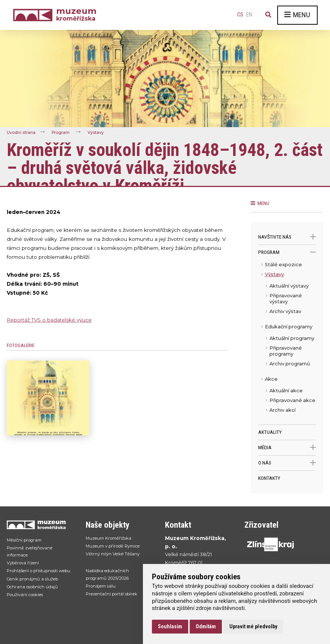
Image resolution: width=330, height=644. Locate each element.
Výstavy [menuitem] (274, 274)
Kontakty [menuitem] (269, 478)
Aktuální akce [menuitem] (286, 391)
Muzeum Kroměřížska (112, 539)
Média (287, 447)
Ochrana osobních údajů (36, 601)
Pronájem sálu (103, 591)
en (249, 15)
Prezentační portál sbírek (116, 600)
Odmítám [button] (206, 626)
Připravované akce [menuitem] (292, 400)
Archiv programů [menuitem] (290, 364)
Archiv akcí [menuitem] (282, 410)
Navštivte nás (287, 237)
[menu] (287, 342)
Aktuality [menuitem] (270, 432)
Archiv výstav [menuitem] (285, 311)
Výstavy (101, 132)
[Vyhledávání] (268, 15)
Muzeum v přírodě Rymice (117, 548)
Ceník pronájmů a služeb (36, 592)
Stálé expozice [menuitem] (283, 265)
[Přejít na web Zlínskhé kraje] (276, 544)
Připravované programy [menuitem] (286, 351)
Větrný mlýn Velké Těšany (116, 556)
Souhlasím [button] (170, 626)
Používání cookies (28, 610)
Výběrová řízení (25, 566)
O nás (287, 463)
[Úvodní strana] (34, 15)
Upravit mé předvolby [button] (253, 626)
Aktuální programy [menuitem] (292, 338)
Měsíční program (27, 541)
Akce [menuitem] (271, 379)
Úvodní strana (22, 132)
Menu (297, 15)
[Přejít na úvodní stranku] (39, 525)
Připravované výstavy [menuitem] (286, 299)
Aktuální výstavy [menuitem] (289, 286)
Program (64, 132)
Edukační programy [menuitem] (289, 327)
